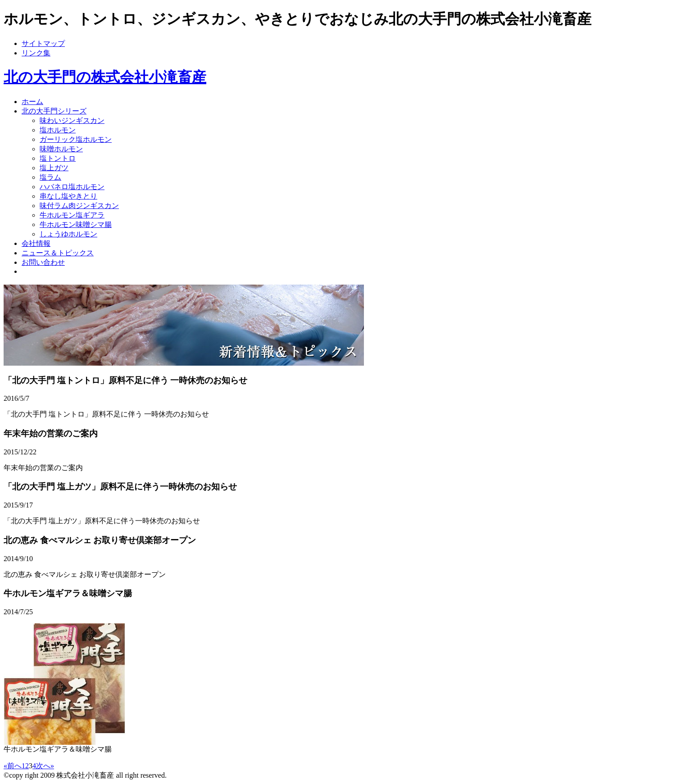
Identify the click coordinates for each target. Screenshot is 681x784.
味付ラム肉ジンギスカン (79, 206)
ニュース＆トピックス (58, 253)
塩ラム (50, 177)
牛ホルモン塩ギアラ (72, 215)
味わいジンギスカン (72, 120)
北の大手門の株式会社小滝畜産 (105, 77)
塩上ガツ (54, 168)
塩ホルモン (58, 130)
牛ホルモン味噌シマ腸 (76, 224)
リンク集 (36, 53)
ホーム (32, 102)
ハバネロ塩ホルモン (72, 187)
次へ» (45, 766)
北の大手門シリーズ (54, 111)
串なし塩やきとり (68, 196)
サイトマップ (43, 43)
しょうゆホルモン (68, 234)
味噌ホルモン (61, 149)
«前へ (13, 766)
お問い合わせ (43, 262)
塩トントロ (58, 158)
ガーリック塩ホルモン (76, 139)
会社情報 (36, 243)
